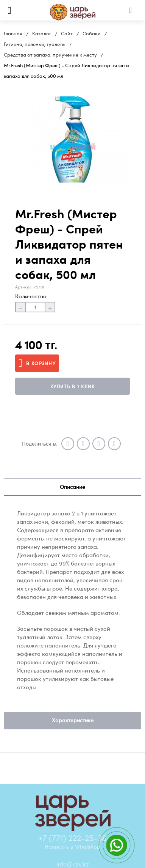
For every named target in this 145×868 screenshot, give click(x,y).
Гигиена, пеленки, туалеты (35, 44)
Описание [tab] (72, 487)
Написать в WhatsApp (72, 846)
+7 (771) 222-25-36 (72, 838)
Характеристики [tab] (73, 720)
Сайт (67, 33)
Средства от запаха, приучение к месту (50, 55)
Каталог (42, 33)
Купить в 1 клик (73, 386)
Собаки (92, 33)
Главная (13, 33)
